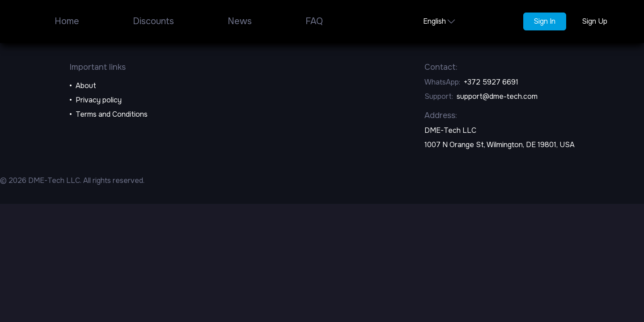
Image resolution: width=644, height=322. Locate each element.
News (240, 21)
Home (67, 21)
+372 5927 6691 (491, 82)
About (86, 86)
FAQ (314, 21)
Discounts (153, 21)
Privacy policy (99, 100)
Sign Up (595, 21)
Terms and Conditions (112, 114)
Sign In (544, 21)
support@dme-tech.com (497, 96)
